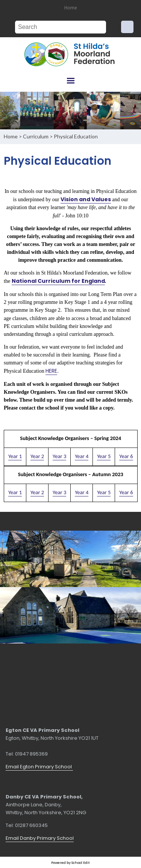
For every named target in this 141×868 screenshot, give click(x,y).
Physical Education (76, 136)
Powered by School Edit (70, 863)
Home (71, 8)
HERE (51, 371)
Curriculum (36, 136)
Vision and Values (86, 199)
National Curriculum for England (58, 281)
